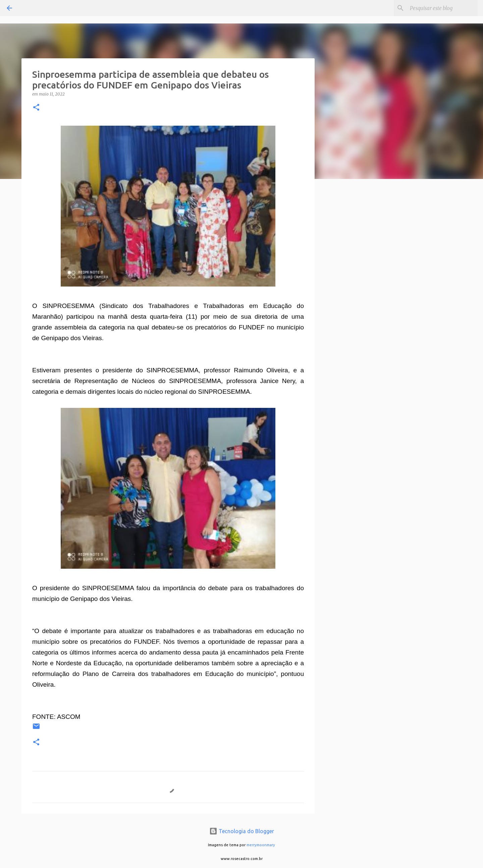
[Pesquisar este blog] (442, 8)
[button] (36, 108)
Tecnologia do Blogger (242, 831)
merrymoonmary (261, 845)
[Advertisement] (349, 290)
